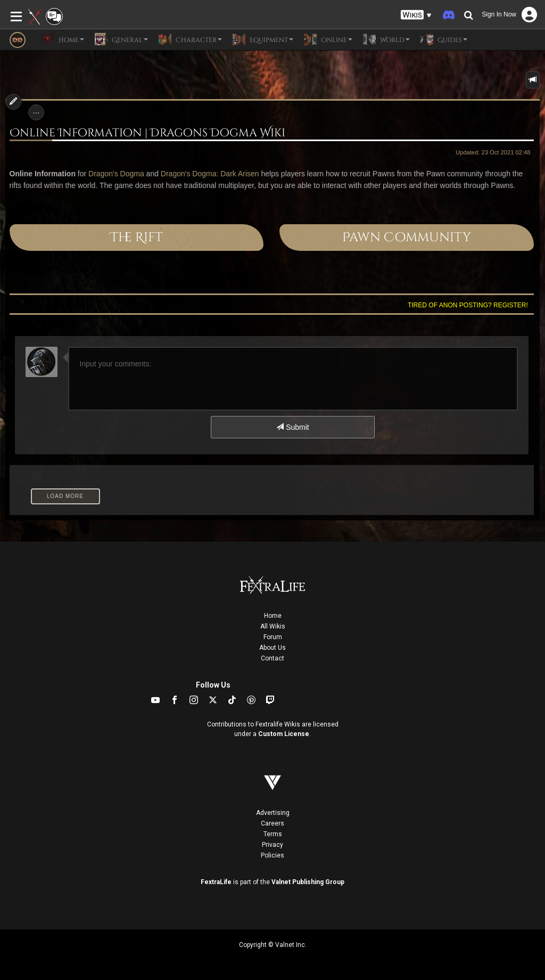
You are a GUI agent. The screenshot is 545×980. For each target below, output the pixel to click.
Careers (272, 823)
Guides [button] (444, 39)
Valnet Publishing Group (308, 882)
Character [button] (190, 39)
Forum (273, 637)
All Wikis (273, 626)
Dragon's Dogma (116, 174)
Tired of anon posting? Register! (468, 305)
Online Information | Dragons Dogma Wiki (147, 133)
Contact (272, 658)
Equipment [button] (263, 39)
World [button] (386, 39)
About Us (272, 648)
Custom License (284, 734)
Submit (292, 427)
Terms (273, 834)
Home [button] (63, 39)
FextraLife (216, 882)
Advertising (273, 813)
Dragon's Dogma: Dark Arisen (210, 174)
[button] (416, 15)
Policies (272, 855)
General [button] (121, 39)
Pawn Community (407, 238)
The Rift (137, 238)
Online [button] (328, 39)
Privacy (272, 845)
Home (273, 616)
